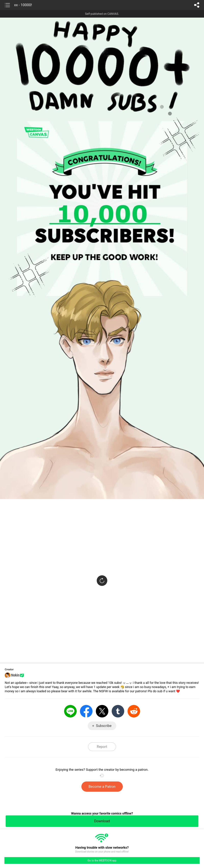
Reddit (134, 711)
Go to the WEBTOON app (102, 860)
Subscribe (104, 726)
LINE (70, 711)
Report (102, 747)
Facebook (86, 711)
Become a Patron (102, 787)
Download (102, 821)
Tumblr (118, 711)
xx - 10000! (23, 5)
